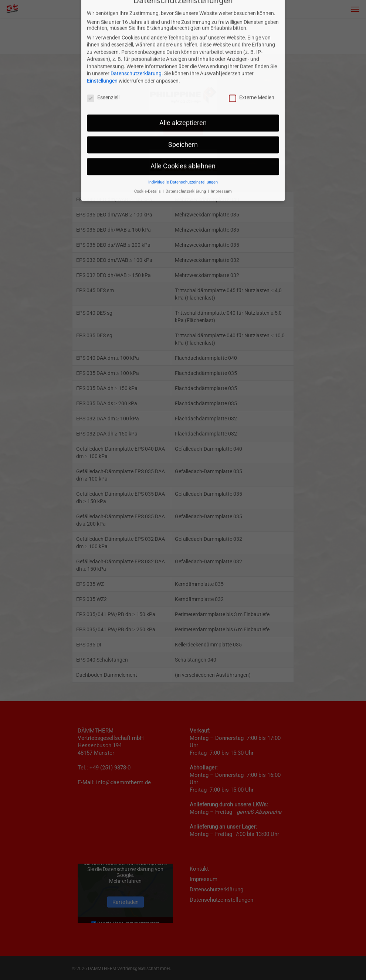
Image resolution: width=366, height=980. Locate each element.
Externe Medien (252, 45)
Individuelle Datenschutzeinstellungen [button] (183, 130)
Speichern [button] (183, 92)
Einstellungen (102, 28)
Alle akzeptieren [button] (183, 71)
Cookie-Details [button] (148, 139)
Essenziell (103, 45)
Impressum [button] (221, 139)
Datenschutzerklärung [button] (186, 139)
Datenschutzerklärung (136, 21)
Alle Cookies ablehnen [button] (183, 114)
